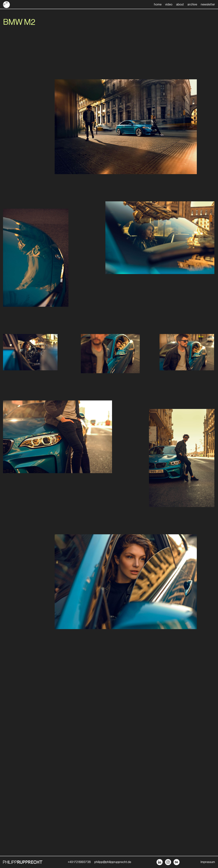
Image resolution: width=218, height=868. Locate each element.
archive (192, 5)
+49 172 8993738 (79, 862)
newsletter (208, 5)
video (169, 5)
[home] (6, 5)
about (180, 5)
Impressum (208, 862)
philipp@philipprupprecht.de (113, 862)
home (158, 5)
